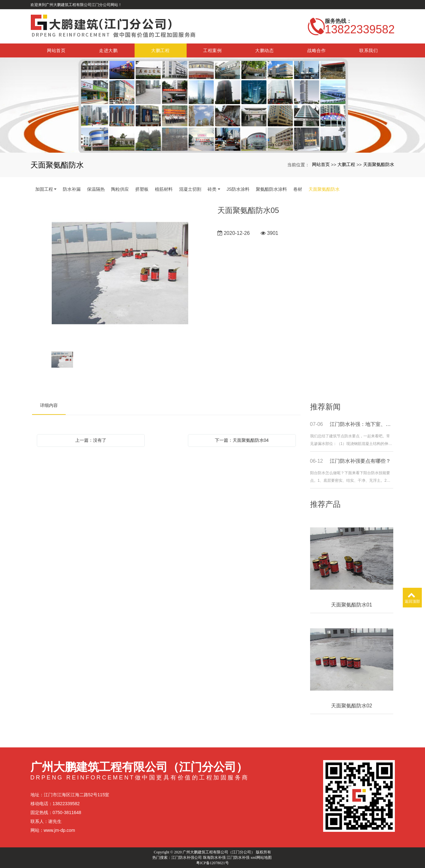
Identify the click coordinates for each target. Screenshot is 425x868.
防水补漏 (72, 189)
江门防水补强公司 (187, 858)
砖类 (212, 189)
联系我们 (369, 50)
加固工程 (44, 189)
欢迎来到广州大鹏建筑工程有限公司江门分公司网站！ (76, 5)
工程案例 (212, 50)
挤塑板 (142, 189)
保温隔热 (96, 189)
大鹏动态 (265, 50)
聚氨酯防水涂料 (271, 189)
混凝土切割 (190, 189)
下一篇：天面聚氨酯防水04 (242, 440)
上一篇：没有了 (91, 440)
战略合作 (317, 50)
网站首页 (56, 50)
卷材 (298, 189)
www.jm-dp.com (60, 830)
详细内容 (49, 405)
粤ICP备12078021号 (212, 863)
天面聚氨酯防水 (379, 164)
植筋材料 (164, 189)
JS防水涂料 (238, 189)
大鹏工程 (160, 50)
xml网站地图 (261, 858)
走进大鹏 (108, 50)
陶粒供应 (120, 189)
